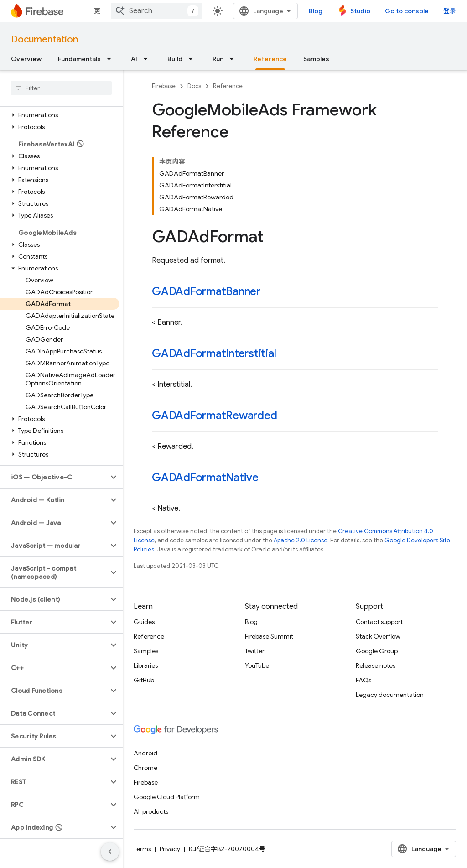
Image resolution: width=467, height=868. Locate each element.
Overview (26, 59)
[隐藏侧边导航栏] (110, 852)
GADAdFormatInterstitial (214, 353)
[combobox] (156, 11)
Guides (144, 622)
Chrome (145, 768)
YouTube (257, 665)
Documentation (44, 39)
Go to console (407, 11)
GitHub (144, 680)
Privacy (170, 849)
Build (175, 59)
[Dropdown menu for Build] (193, 59)
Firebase (164, 86)
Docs (194, 86)
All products (151, 811)
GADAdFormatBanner (206, 291)
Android (145, 753)
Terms (142, 849)
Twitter (255, 651)
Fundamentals (79, 59)
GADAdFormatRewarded (214, 416)
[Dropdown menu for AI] (148, 59)
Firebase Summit (269, 636)
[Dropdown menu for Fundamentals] (112, 59)
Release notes (376, 665)
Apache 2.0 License (301, 540)
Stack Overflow (378, 636)
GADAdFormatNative (205, 478)
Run (218, 59)
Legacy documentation (390, 695)
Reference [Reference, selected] (270, 59)
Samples (316, 59)
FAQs (363, 680)
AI (134, 59)
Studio (360, 11)
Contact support (379, 622)
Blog (316, 11)
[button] (60, 115)
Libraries (146, 665)
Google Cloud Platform (167, 797)
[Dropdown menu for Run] (234, 59)
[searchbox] (61, 88)
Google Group (377, 651)
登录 (450, 11)
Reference (228, 86)
